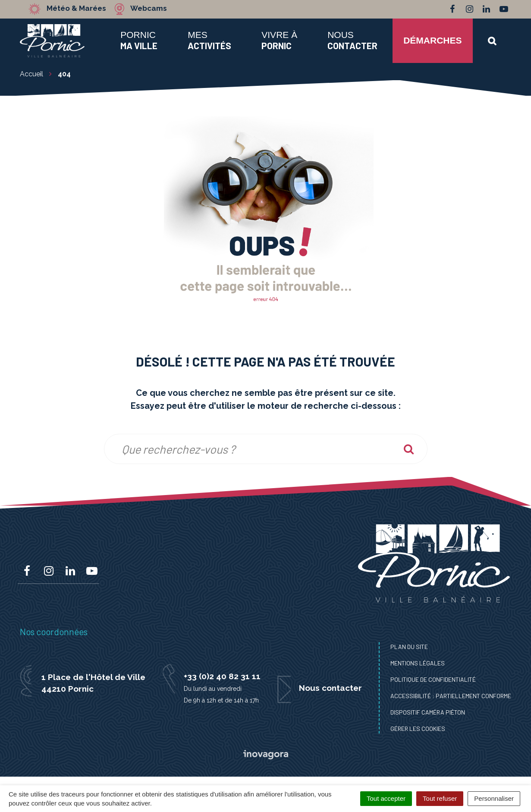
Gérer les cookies (418, 729)
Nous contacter (330, 688)
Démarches (432, 40)
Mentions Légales (418, 663)
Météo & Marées (77, 9)
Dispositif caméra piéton (428, 712)
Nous (352, 40)
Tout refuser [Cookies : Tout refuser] (440, 798)
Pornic (139, 40)
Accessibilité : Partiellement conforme (451, 696)
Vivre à (279, 40)
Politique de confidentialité (433, 679)
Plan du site (409, 647)
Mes (209, 40)
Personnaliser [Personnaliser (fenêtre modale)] (494, 798)
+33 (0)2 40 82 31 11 (222, 676)
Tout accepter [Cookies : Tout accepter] (386, 798)
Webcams (149, 9)
